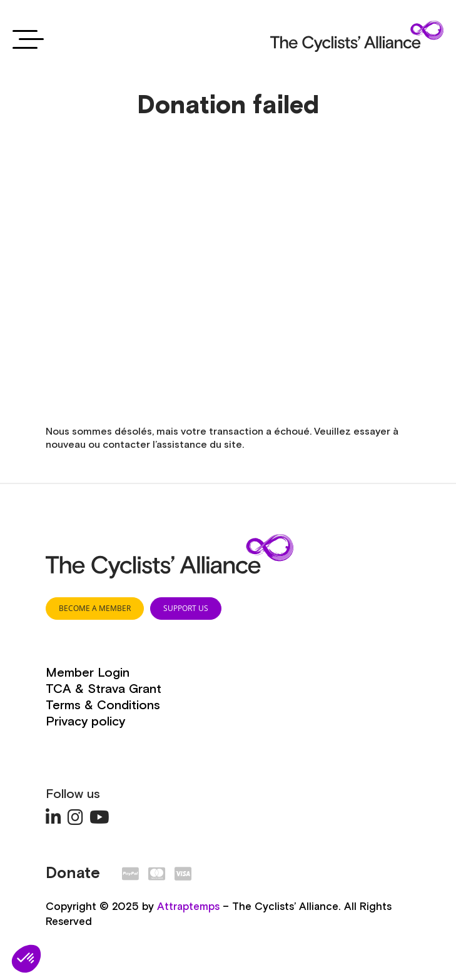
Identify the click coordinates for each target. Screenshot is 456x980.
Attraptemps (188, 907)
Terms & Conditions (103, 705)
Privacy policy (85, 722)
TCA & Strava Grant (104, 689)
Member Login (88, 673)
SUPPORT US (186, 608)
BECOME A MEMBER (95, 608)
